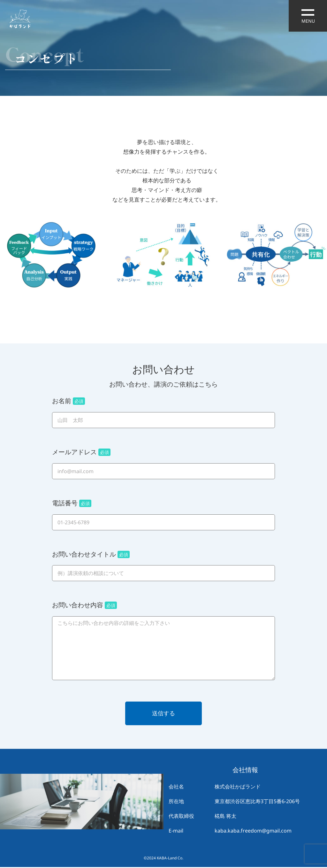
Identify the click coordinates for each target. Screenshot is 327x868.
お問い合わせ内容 (84, 605)
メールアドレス (81, 452)
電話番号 (72, 503)
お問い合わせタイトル (91, 554)
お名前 (68, 401)
